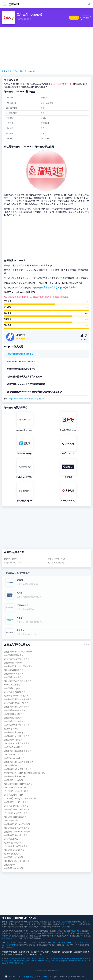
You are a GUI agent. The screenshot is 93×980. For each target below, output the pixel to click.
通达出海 (26, 958)
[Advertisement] (46, 49)
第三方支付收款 (41, 970)
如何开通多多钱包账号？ (15, 710)
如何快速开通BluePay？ (15, 732)
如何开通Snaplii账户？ (14, 747)
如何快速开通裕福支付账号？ (17, 707)
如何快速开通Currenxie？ (16, 776)
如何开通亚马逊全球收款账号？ (18, 681)
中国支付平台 (13, 71)
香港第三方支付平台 (56, 559)
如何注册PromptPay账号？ (16, 802)
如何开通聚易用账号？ (14, 655)
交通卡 (76, 942)
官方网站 (74, 18)
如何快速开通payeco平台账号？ (18, 666)
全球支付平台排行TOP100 (36, 954)
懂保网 (71, 961)
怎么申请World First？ (14, 795)
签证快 (82, 958)
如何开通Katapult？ (13, 688)
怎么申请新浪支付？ (13, 765)
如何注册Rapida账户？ (14, 850)
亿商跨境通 (41, 958)
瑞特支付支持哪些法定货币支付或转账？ (25, 377)
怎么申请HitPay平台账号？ (16, 846)
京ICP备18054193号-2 (77, 977)
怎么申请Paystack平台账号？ (17, 788)
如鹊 (62, 961)
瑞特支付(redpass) (28, 71)
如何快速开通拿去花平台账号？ (18, 769)
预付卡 (82, 942)
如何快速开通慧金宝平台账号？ (18, 751)
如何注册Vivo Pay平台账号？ (17, 828)
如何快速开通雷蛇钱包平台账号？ (19, 699)
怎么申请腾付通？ (12, 821)
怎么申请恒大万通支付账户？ (17, 743)
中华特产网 (18, 958)
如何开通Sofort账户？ (14, 670)
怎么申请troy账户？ (13, 729)
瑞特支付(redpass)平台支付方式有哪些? (26, 384)
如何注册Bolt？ (11, 865)
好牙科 (8, 961)
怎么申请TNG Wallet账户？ (16, 703)
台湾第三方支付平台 (13, 563)
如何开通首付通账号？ (14, 663)
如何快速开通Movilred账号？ (17, 861)
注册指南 (86, 18)
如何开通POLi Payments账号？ (18, 832)
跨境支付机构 (53, 970)
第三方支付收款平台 (66, 922)
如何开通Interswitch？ (14, 758)
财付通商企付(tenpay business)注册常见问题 (24, 773)
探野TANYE (19, 963)
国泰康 (58, 961)
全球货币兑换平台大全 (16, 954)
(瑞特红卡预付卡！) (62, 84)
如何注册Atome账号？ (14, 714)
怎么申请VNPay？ (12, 839)
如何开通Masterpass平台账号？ (18, 784)
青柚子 (67, 961)
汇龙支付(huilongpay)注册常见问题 (20, 799)
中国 (17, 399)
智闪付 (12, 958)
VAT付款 (14, 933)
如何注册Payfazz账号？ (15, 780)
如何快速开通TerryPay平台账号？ (19, 652)
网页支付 (33, 399)
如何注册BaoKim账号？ (15, 868)
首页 (4, 71)
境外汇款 (66, 933)
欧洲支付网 (35, 952)
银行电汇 (53, 942)
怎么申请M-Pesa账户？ (15, 692)
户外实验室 (66, 958)
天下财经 (38, 961)
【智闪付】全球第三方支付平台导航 (35, 977)
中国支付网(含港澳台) (10, 952)
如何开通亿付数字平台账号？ (17, 725)
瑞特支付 (27, 399)
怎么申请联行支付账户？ (15, 843)
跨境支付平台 (75, 931)
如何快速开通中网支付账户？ (17, 736)
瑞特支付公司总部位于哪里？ (20, 354)
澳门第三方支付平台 (56, 563)
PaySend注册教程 (12, 685)
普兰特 (53, 961)
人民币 (21, 399)
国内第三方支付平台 (13, 559)
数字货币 (12, 945)
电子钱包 (61, 942)
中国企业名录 (46, 961)
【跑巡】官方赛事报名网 (53, 958)
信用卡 (69, 942)
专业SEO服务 (74, 958)
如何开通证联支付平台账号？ (17, 810)
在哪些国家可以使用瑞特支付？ (21, 369)
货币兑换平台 (7, 938)
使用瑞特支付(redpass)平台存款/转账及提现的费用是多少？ (35, 392)
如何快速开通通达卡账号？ (16, 835)
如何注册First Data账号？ (15, 817)
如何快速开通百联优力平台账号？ (19, 762)
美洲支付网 (56, 952)
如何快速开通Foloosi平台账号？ (18, 824)
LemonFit (78, 961)
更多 (86, 645)
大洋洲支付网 (67, 952)
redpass (12, 399)
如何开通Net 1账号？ (13, 740)
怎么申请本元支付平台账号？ (17, 659)
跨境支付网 (78, 952)
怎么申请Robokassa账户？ (16, 696)
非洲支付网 (45, 952)
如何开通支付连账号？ (14, 718)
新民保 (84, 961)
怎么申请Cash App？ (14, 754)
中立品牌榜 (14, 961)
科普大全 (21, 961)
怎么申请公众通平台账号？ (16, 813)
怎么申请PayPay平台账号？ (16, 806)
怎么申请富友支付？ (13, 854)
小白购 (27, 961)
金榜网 (32, 961)
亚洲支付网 (25, 952)
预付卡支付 (41, 399)
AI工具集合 (33, 958)
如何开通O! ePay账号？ (15, 857)
